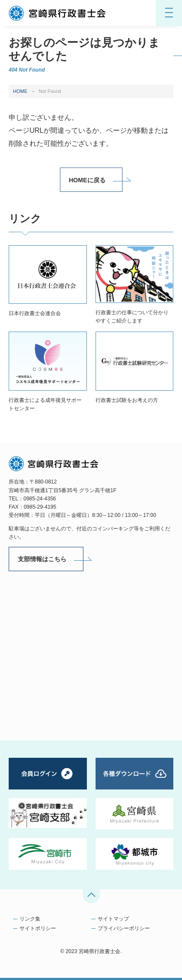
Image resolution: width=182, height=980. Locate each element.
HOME (20, 91)
